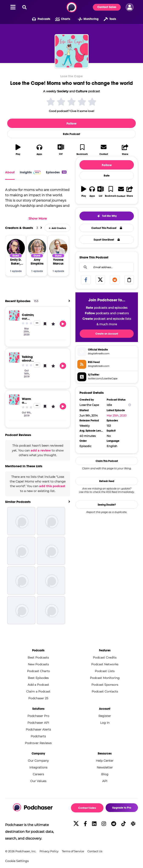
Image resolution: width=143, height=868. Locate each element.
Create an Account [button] (107, 334)
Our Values (38, 781)
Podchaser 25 (38, 698)
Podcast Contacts (105, 691)
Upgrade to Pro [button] (122, 808)
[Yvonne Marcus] (58, 248)
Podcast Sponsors (105, 685)
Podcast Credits (105, 658)
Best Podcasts (38, 658)
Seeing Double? (107, 505)
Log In (105, 723)
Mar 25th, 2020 (117, 415)
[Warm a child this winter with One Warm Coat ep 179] (14, 400)
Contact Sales (107, 7)
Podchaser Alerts (38, 729)
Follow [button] (71, 123)
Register (105, 716)
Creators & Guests (19, 228)
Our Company (38, 761)
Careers (38, 774)
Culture (81, 91)
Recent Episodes (18, 301)
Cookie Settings (17, 861)
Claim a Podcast (38, 691)
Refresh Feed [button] (107, 481)
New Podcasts (38, 664)
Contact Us (95, 851)
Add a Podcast (38, 685)
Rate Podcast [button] (71, 134)
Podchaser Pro (38, 716)
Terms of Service (73, 851)
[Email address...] (107, 267)
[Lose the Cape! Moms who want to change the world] (72, 51)
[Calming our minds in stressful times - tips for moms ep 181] (14, 316)
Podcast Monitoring (105, 678)
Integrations (38, 767)
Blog (105, 774)
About (10, 172)
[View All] (41, 228)
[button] (39, 19)
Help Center (105, 761)
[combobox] (107, 267)
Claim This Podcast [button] (107, 461)
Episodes (56, 172)
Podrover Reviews (38, 743)
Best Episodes (38, 678)
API (105, 781)
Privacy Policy (49, 851)
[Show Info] (130, 405)
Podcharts (38, 736)
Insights (30, 172)
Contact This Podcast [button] (107, 228)
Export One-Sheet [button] (107, 240)
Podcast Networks (105, 664)
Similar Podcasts (18, 502)
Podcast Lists (105, 671)
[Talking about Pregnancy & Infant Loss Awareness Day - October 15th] (14, 358)
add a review (41, 450)
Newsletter (105, 767)
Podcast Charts (38, 671)
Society (63, 91)
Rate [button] (107, 176)
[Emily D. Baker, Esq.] (16, 248)
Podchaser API (38, 723)
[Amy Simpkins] (37, 248)
